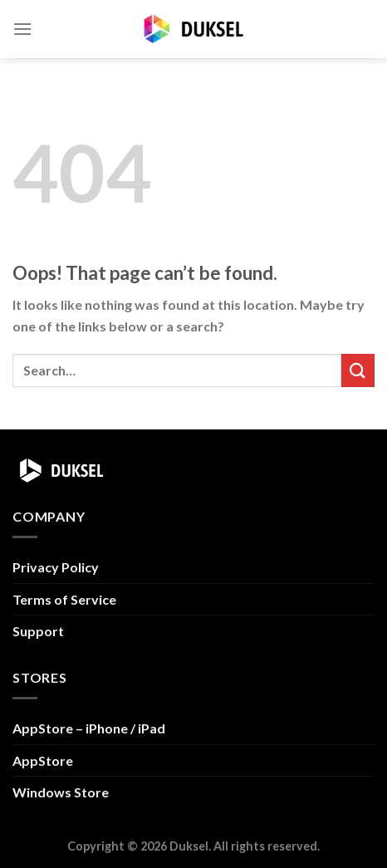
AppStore (43, 760)
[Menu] (22, 29)
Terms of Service (64, 599)
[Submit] (358, 370)
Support (38, 631)
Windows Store (61, 792)
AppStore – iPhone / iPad (89, 728)
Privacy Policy (56, 567)
